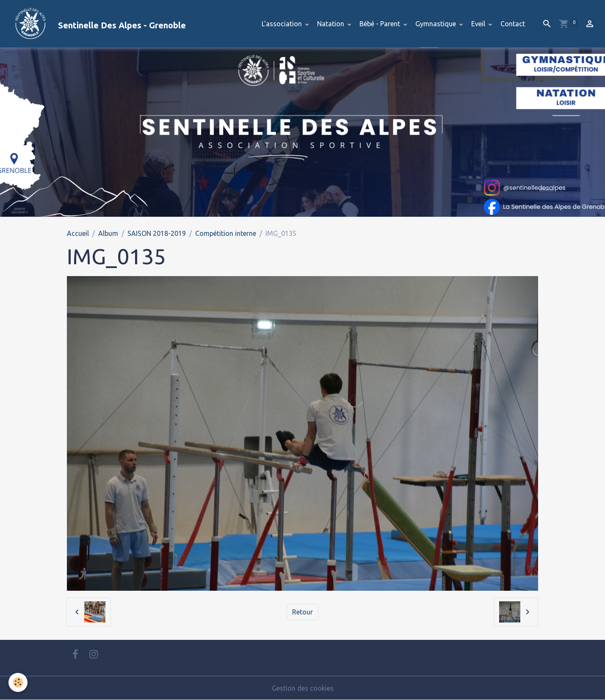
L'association (283, 24)
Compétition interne (226, 233)
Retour (302, 612)
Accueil (78, 233)
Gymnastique (436, 24)
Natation (332, 24)
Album (108, 233)
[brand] (96, 24)
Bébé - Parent (381, 24)
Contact (513, 24)
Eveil (479, 24)
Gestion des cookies (303, 688)
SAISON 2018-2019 (157, 233)
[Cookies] (18, 682)
